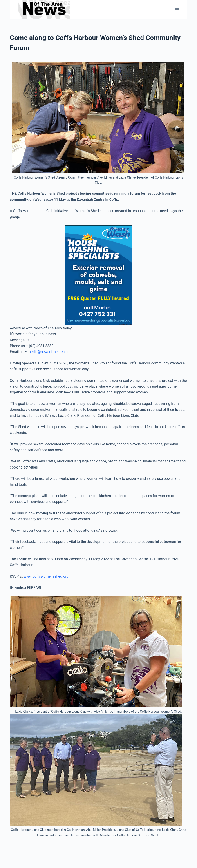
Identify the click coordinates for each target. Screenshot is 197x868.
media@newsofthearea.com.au (53, 352)
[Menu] (177, 10)
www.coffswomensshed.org (46, 576)
